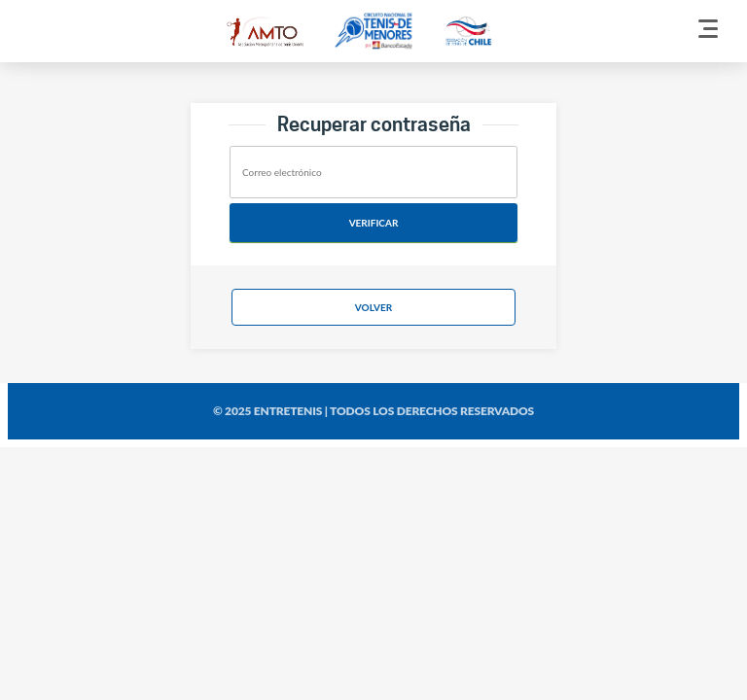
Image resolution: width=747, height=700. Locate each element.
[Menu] (708, 31)
